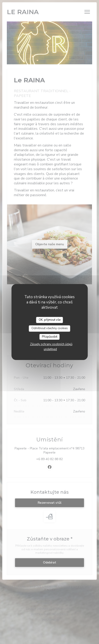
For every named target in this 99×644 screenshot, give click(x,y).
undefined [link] (50, 349)
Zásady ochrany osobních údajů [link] (51, 344)
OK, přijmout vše (50, 320)
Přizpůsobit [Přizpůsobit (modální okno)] (50, 337)
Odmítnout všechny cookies (50, 328)
